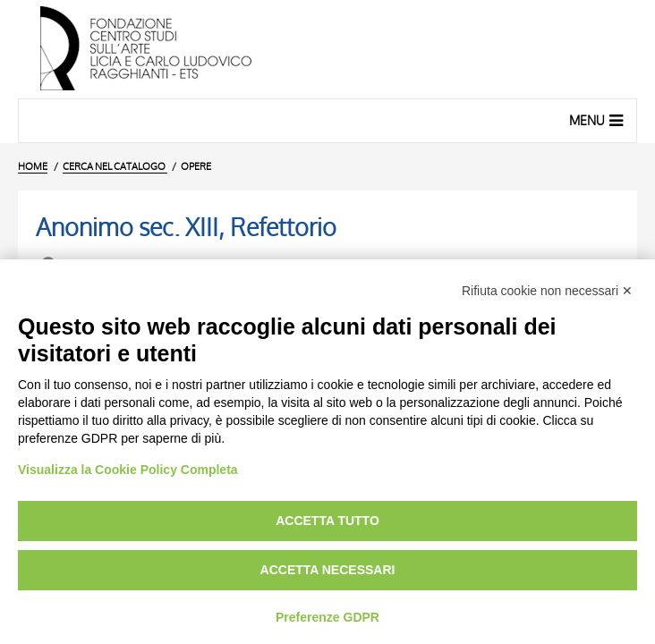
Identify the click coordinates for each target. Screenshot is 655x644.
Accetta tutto (327, 521)
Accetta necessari (328, 570)
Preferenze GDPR (327, 617)
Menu (598, 120)
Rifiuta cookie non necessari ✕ (547, 291)
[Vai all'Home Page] (327, 49)
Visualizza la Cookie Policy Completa (128, 470)
